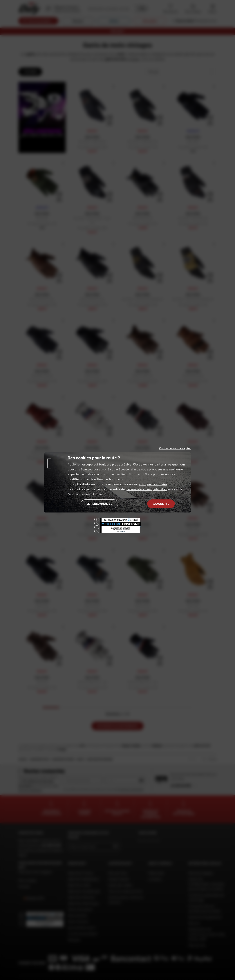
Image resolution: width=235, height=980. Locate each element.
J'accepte (161, 504)
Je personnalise (99, 504)
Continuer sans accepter (175, 448)
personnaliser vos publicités (146, 489)
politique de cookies (153, 484)
